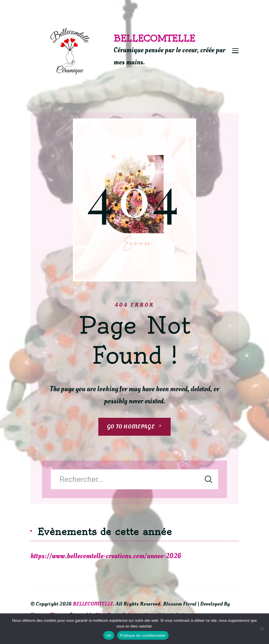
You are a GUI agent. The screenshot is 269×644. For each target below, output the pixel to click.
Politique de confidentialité (143, 635)
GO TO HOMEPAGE (131, 427)
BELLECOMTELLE (154, 38)
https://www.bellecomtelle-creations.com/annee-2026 (106, 556)
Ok (109, 635)
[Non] (262, 629)
